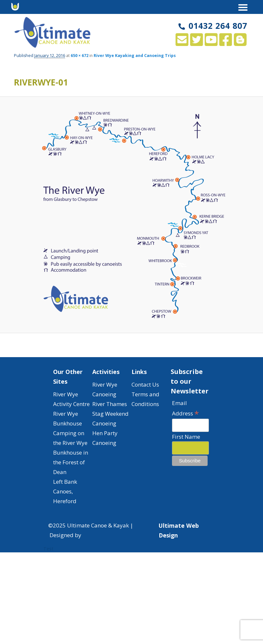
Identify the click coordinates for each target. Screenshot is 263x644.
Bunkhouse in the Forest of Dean (71, 462)
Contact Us (145, 384)
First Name (186, 437)
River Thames (110, 404)
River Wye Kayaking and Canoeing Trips (135, 56)
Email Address (185, 408)
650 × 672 (80, 56)
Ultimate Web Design (179, 530)
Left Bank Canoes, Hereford (65, 491)
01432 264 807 (213, 26)
